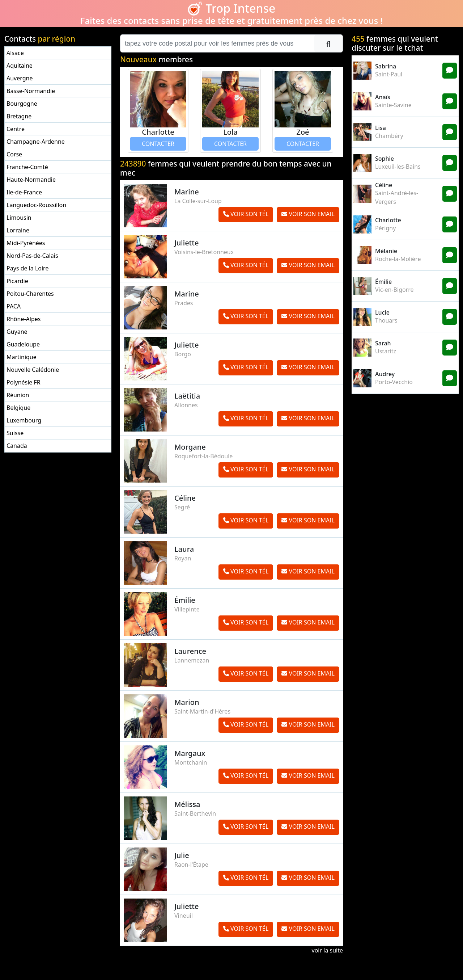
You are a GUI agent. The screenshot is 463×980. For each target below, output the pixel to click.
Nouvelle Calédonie (33, 370)
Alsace (15, 53)
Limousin (19, 218)
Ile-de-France (24, 192)
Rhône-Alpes (24, 319)
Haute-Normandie (31, 180)
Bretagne (19, 116)
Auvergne (20, 78)
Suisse (15, 433)
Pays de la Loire (27, 268)
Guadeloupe (23, 344)
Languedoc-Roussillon (36, 205)
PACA (14, 306)
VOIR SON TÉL (246, 214)
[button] (138, 111)
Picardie (17, 281)
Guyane (17, 332)
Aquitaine (20, 66)
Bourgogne (22, 104)
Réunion (18, 395)
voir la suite (327, 950)
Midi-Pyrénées (26, 243)
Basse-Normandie (31, 91)
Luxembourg (24, 420)
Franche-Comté (27, 167)
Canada (17, 446)
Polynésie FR (24, 382)
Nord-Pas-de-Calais (32, 256)
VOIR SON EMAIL (308, 214)
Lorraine (18, 230)
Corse (14, 154)
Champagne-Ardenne (36, 142)
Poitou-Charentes (30, 294)
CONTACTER (158, 144)
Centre (16, 129)
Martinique (22, 357)
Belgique (18, 408)
